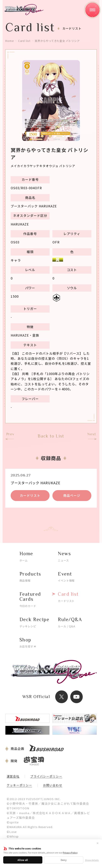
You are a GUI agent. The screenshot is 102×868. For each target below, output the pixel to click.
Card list (24, 41)
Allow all (23, 860)
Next (92, 434)
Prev (10, 434)
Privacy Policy (70, 852)
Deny (64, 860)
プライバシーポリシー (46, 777)
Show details (92, 860)
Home (9, 41)
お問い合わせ (53, 785)
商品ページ (72, 495)
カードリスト (30, 495)
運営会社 (13, 777)
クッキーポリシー (19, 785)
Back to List (51, 436)
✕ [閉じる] (98, 843)
